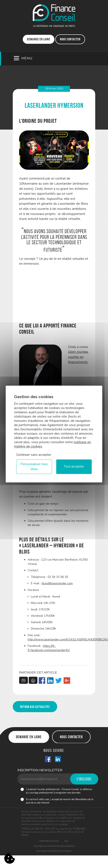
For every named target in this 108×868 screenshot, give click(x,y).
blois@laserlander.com (57, 583)
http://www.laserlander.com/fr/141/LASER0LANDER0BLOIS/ (68, 639)
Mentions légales (49, 841)
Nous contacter (70, 39)
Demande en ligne (39, 39)
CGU (66, 841)
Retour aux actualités (35, 707)
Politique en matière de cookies (54, 851)
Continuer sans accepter (34, 455)
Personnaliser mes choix (34, 467)
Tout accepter (74, 467)
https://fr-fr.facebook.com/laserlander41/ (49, 648)
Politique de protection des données (54, 846)
